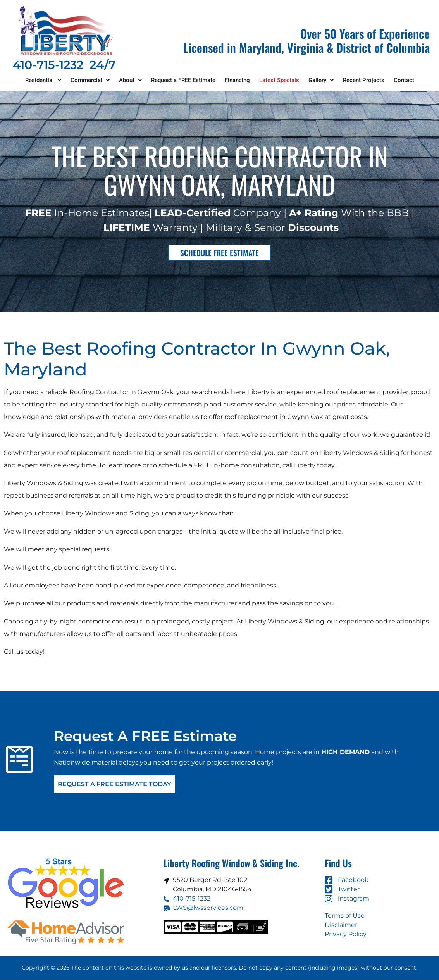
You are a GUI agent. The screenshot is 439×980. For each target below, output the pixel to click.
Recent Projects (364, 80)
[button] (43, 80)
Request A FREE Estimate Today (114, 785)
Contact (404, 80)
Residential (43, 80)
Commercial (90, 80)
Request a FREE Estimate (183, 80)
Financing (237, 80)
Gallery (321, 80)
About (130, 80)
